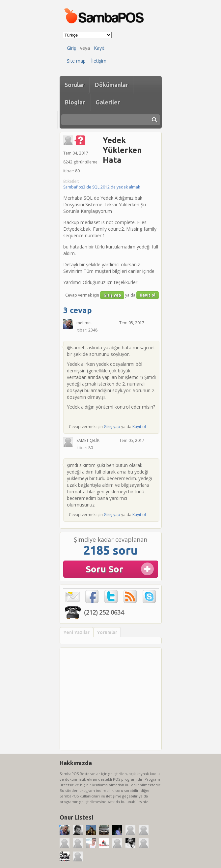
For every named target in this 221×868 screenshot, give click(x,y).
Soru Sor (104, 569)
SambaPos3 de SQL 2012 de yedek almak (102, 187)
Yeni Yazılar (76, 632)
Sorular (74, 85)
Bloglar (75, 102)
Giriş (71, 48)
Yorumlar (107, 632)
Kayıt (99, 48)
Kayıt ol (148, 295)
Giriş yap (112, 295)
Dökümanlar (111, 85)
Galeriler (108, 102)
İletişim (99, 61)
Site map (76, 61)
